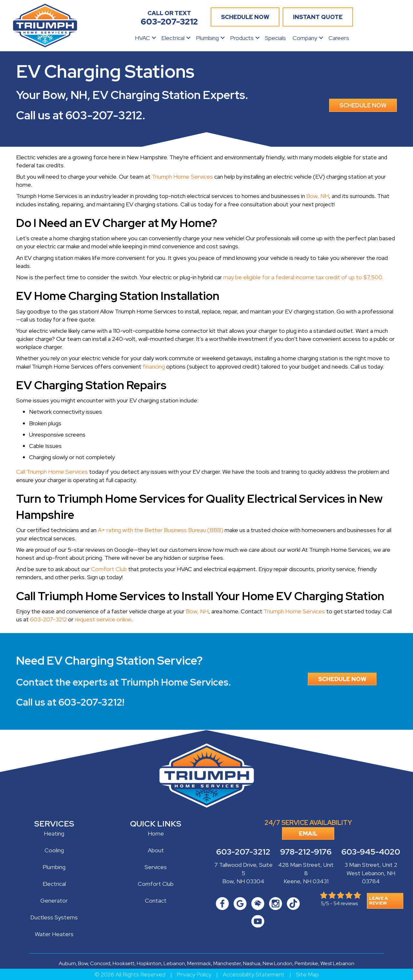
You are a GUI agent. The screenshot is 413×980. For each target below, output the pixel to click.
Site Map (307, 974)
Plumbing (207, 38)
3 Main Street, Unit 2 (371, 865)
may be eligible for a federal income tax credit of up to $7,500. (303, 277)
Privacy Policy (194, 974)
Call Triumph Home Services (52, 472)
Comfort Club (109, 569)
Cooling (54, 850)
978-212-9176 (306, 852)
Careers (339, 38)
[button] (154, 38)
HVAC (142, 38)
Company (305, 38)
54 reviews (346, 903)
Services (156, 867)
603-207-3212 (104, 115)
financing (154, 366)
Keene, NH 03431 (306, 881)
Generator (54, 901)
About (156, 850)
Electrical (173, 38)
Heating (54, 833)
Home (156, 833)
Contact (156, 901)
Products (242, 38)
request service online (103, 619)
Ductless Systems (54, 917)
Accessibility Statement (254, 974)
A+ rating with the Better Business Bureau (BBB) (161, 530)
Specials (275, 38)
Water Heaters (54, 934)
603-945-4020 (371, 852)
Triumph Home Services (182, 177)
